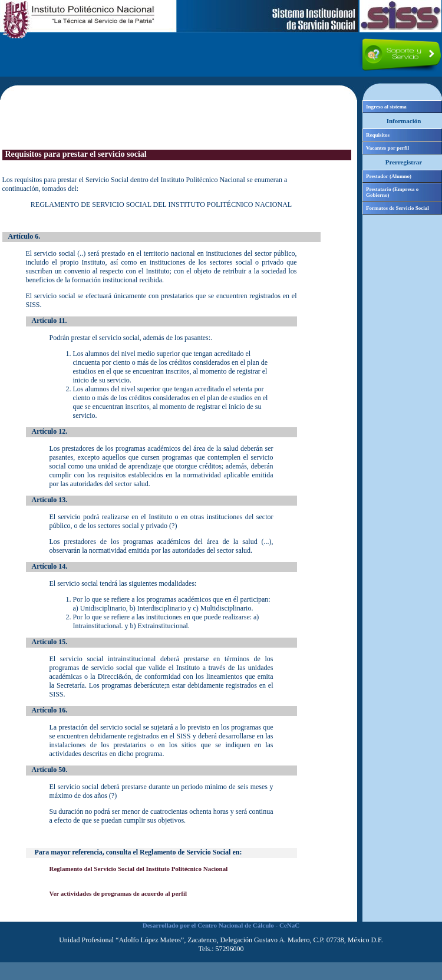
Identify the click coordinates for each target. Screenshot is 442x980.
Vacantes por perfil (387, 148)
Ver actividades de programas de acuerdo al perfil (118, 893)
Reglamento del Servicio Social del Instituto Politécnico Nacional (139, 869)
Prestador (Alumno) (389, 176)
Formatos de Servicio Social (398, 208)
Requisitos (378, 135)
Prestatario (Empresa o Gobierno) (392, 192)
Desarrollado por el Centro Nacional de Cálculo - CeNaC (221, 925)
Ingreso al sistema (386, 107)
